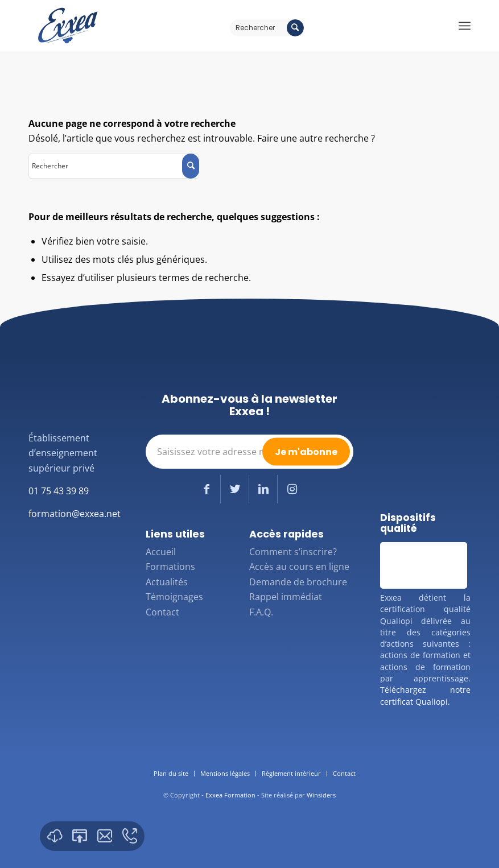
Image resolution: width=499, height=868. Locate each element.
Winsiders (321, 795)
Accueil (161, 552)
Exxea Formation (230, 795)
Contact (162, 612)
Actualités (167, 582)
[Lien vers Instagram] (292, 489)
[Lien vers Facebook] (206, 489)
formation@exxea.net (75, 514)
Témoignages (174, 597)
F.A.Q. (261, 612)
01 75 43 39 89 (59, 491)
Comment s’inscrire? (293, 552)
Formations (170, 567)
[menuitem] (171, 774)
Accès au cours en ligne (299, 567)
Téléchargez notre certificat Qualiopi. (425, 695)
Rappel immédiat (286, 597)
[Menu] (465, 26)
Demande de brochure (298, 582)
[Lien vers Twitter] (235, 489)
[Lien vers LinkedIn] (263, 489)
